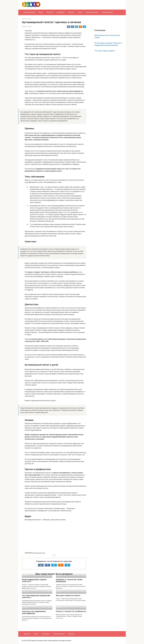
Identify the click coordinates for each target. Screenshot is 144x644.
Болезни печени (107, 12)
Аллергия (50, 12)
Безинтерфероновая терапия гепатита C (34, 580)
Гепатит (30, 27)
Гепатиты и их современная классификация (34, 612)
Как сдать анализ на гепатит (68, 595)
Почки (80, 12)
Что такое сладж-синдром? (105, 51)
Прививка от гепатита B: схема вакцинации (69, 580)
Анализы (71, 12)
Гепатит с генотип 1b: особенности (71, 611)
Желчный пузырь (92, 12)
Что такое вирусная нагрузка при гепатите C (36, 596)
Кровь (41, 12)
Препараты (61, 12)
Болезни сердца (29, 12)
